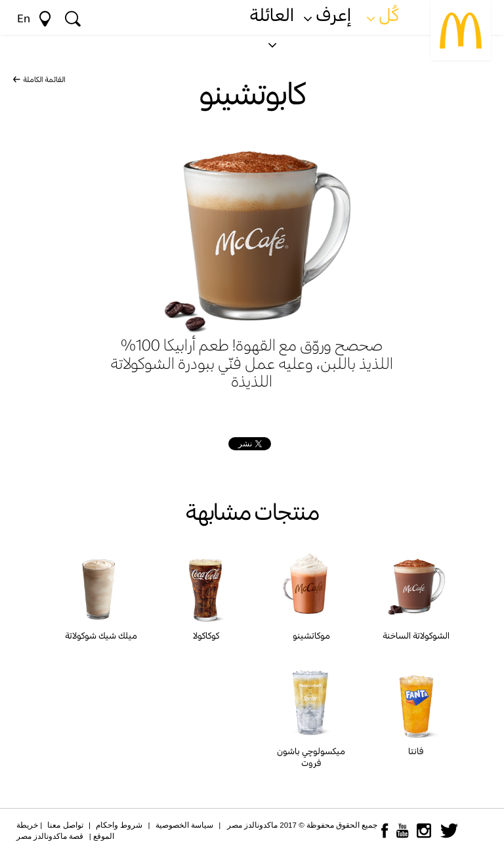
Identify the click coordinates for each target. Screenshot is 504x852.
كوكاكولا (206, 635)
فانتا (416, 751)
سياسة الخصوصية (184, 825)
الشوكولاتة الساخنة (416, 635)
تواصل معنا (65, 825)
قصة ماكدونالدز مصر (50, 836)
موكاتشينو (311, 635)
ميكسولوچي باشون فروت (311, 757)
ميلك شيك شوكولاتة (101, 635)
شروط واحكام (119, 825)
